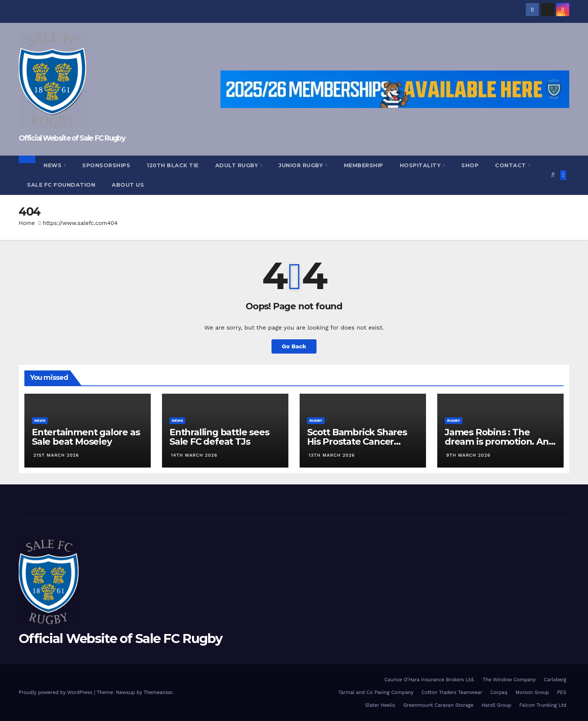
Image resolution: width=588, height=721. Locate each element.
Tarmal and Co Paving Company (376, 692)
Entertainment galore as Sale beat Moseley (86, 437)
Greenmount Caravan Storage (438, 705)
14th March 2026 (194, 455)
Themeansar (158, 692)
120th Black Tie (173, 165)
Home (27, 223)
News (53, 165)
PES (562, 692)
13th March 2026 (332, 455)
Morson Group (532, 692)
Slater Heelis (380, 705)
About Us (128, 185)
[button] (553, 175)
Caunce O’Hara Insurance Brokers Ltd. (430, 680)
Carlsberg (555, 680)
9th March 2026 (468, 455)
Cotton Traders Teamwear (452, 692)
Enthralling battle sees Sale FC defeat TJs (219, 437)
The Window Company (509, 680)
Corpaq (499, 692)
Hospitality (421, 165)
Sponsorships (106, 165)
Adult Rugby (238, 165)
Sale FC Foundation (61, 185)
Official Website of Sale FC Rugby (72, 138)
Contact (511, 165)
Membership (364, 165)
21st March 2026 (56, 455)
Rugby (316, 420)
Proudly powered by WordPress (56, 692)
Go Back (294, 346)
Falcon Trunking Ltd (543, 705)
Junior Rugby (302, 165)
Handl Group (496, 705)
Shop (470, 165)
